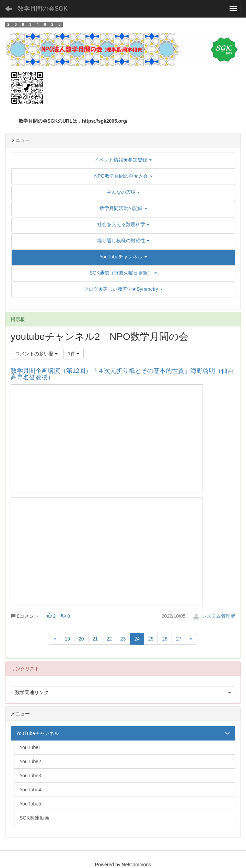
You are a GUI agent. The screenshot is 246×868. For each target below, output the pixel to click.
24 (137, 639)
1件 (74, 354)
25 (151, 639)
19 (67, 639)
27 (179, 639)
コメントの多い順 (36, 354)
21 (95, 639)
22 (109, 639)
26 (165, 639)
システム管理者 (214, 616)
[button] (123, 257)
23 (123, 639)
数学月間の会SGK (43, 9)
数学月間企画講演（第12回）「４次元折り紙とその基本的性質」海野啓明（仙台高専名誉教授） (122, 374)
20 (81, 639)
